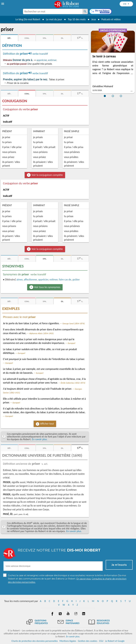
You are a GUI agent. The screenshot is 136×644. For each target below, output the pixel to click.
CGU (101, 641)
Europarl (72, 343)
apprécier (42, 60)
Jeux (93, 19)
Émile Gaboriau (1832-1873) (73, 383)
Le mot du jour (53, 19)
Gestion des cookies (88, 641)
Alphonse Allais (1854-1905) (41, 333)
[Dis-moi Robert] (100, 12)
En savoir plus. (40, 439)
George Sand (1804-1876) (74, 323)
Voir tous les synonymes (47, 287)
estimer (52, 60)
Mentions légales (68, 641)
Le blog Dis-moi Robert (27, 19)
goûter (76, 280)
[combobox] (53, 11)
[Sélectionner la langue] (126, 4)
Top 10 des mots (76, 19)
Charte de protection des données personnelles (35, 641)
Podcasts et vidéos (111, 19)
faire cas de (65, 280)
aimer (19, 280)
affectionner (30, 280)
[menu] (3, 4)
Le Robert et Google (115, 641)
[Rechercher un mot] (85, 11)
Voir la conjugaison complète (47, 175)
